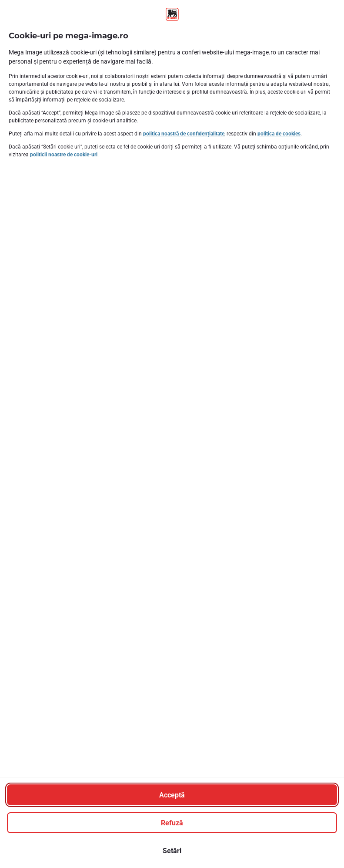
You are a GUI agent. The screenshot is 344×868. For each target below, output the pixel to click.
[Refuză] (172, 823)
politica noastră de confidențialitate (184, 134)
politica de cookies (279, 134)
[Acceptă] (172, 795)
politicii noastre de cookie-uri (64, 155)
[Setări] (172, 851)
